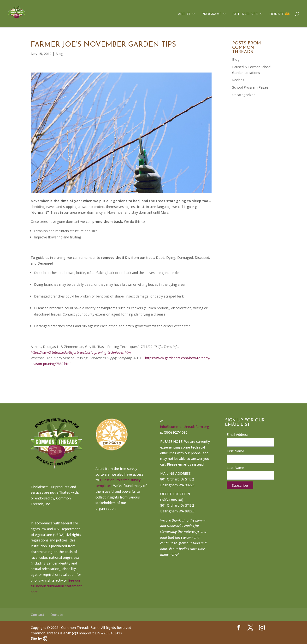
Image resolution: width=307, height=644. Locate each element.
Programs (211, 14)
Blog (59, 54)
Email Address (238, 434)
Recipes (238, 80)
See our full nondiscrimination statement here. (56, 586)
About (184, 14)
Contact (38, 615)
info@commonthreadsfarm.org (185, 427)
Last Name (235, 468)
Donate (57, 615)
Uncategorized (244, 95)
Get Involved (245, 14)
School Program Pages (250, 87)
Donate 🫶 (280, 14)
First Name (235, 451)
